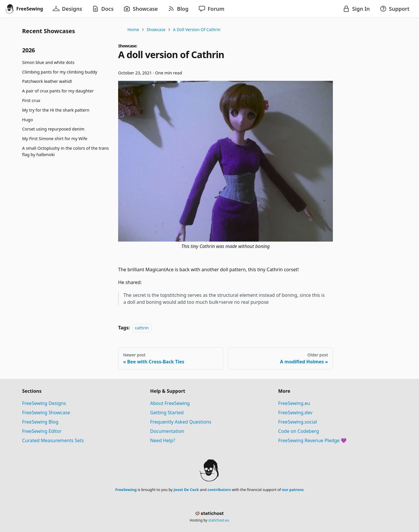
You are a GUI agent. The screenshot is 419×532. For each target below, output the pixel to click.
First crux (31, 100)
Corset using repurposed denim (53, 129)
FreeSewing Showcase (46, 413)
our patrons (293, 490)
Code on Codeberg (299, 431)
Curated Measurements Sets (53, 440)
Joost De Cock (186, 490)
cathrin (142, 328)
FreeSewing (126, 490)
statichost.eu (219, 520)
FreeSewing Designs (44, 403)
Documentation (167, 431)
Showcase (156, 30)
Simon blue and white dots (48, 62)
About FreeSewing (170, 403)
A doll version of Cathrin (197, 30)
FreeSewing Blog (40, 422)
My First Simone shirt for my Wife (55, 139)
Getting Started (167, 413)
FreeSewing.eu (294, 403)
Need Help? (163, 440)
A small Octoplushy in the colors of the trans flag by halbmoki (65, 151)
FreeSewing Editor (42, 431)
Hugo (27, 120)
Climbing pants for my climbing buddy (60, 72)
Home (133, 30)
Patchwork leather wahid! (47, 81)
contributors (219, 490)
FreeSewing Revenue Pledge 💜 (312, 440)
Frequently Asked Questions (181, 422)
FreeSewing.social (298, 422)
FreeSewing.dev (295, 413)
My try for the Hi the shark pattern (56, 110)
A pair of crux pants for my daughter (58, 91)
